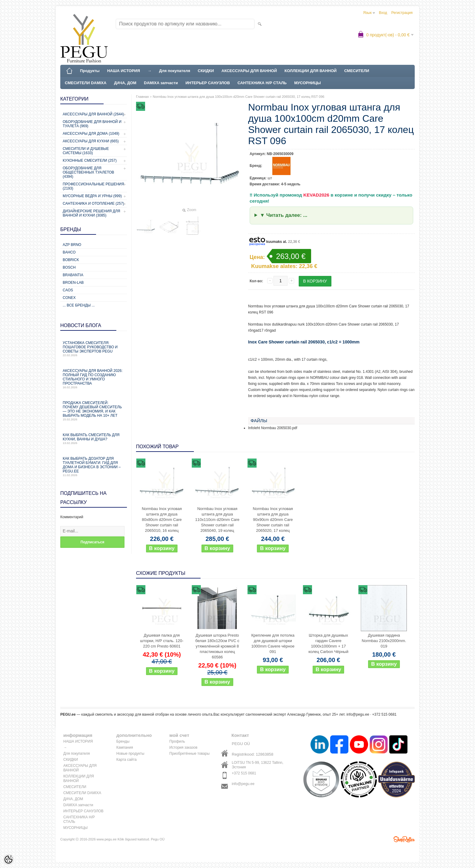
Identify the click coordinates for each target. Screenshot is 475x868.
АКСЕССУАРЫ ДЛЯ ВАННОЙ (249, 71)
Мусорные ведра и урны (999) (92, 196)
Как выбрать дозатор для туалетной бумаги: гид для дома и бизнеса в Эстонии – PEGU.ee (94, 467)
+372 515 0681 (244, 773)
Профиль (177, 741)
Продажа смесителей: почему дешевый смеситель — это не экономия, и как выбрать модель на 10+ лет (94, 411)
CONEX (69, 298)
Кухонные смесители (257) (90, 161)
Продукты (90, 71)
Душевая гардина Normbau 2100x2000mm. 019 (384, 641)
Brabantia (73, 275)
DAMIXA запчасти (161, 83)
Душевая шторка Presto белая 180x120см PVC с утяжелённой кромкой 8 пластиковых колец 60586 (217, 646)
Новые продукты (130, 754)
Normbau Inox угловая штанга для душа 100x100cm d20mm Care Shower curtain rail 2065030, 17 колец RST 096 (238, 97)
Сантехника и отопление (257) (93, 204)
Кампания (125, 747)
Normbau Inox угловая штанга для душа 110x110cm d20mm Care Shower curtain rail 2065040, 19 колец (217, 520)
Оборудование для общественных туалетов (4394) (88, 172)
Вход (383, 13)
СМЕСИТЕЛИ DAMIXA (86, 83)
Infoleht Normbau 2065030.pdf (273, 428)
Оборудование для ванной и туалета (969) (92, 124)
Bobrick (71, 260)
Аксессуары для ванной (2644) (93, 114)
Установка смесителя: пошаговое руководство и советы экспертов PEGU (94, 349)
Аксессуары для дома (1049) (91, 134)
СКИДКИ (206, 71)
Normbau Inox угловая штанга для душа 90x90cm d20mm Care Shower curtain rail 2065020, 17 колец (273, 520)
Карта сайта (126, 760)
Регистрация (402, 13)
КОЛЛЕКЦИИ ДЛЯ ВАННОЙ (311, 71)
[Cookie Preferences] (8, 860)
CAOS (68, 290)
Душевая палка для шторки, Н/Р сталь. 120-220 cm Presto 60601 (162, 641)
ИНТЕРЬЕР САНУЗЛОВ (208, 83)
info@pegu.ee (358, 714)
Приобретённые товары (189, 754)
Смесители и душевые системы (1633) (86, 151)
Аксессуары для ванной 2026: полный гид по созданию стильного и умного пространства (94, 379)
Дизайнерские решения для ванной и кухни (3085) (91, 213)
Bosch (69, 267)
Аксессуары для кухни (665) (91, 141)
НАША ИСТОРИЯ (124, 71)
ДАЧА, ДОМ (125, 83)
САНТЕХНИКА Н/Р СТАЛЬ (262, 83)
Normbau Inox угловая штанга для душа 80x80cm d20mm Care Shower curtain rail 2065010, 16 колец (162, 520)
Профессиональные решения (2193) (93, 186)
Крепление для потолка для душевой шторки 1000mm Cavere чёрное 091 (273, 643)
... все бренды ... (79, 305)
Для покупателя (175, 71)
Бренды (123, 741)
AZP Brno (72, 245)
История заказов (183, 747)
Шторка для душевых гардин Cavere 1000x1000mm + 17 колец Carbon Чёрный (328, 643)
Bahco (69, 252)
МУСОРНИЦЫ (307, 83)
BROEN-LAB (73, 283)
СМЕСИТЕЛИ (357, 71)
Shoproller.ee (404, 839)
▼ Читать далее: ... (284, 215)
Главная (142, 97)
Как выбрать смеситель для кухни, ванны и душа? (94, 439)
